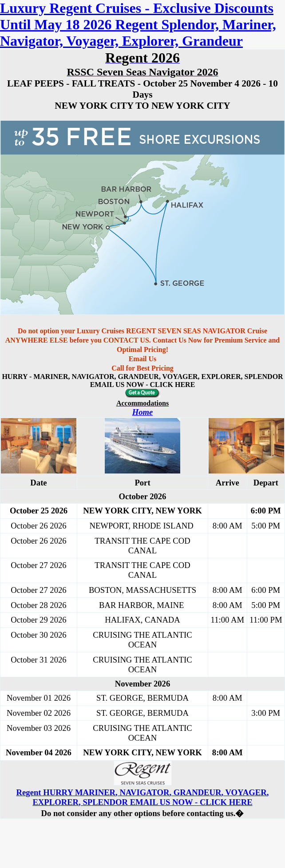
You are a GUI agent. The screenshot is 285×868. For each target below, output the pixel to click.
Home (143, 412)
